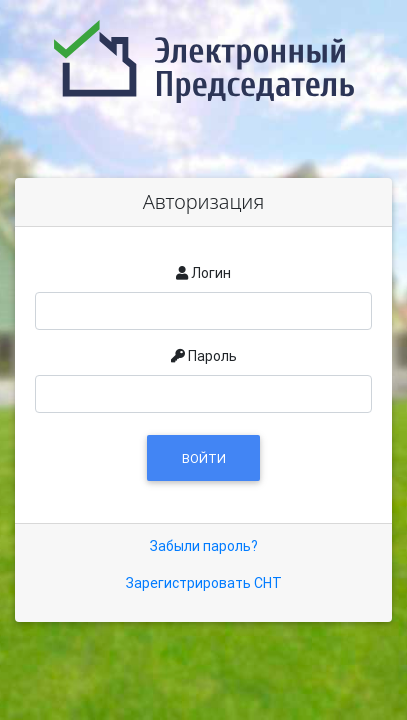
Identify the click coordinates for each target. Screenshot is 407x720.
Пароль (212, 356)
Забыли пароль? (204, 546)
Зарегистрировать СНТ (204, 583)
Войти (204, 458)
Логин (211, 273)
